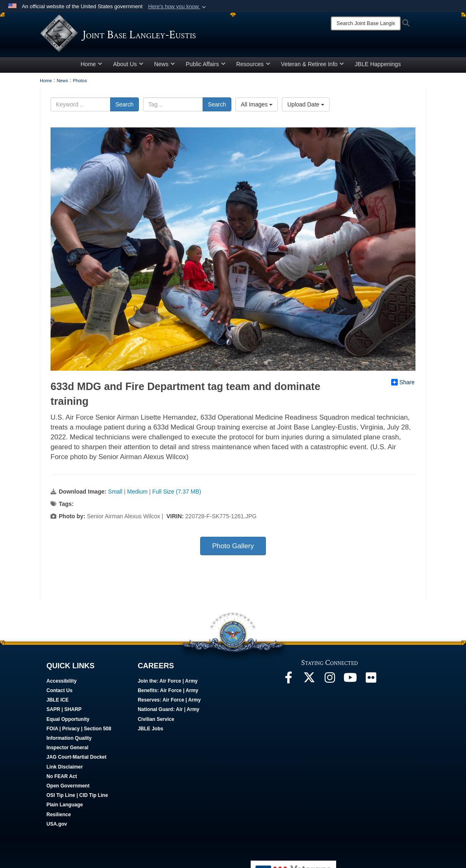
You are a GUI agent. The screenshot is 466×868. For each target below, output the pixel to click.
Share (403, 385)
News (165, 67)
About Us (128, 67)
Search (125, 107)
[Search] (366, 23)
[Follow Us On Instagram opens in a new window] (330, 683)
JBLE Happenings (378, 67)
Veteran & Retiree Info (313, 67)
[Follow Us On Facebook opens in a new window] (288, 683)
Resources (253, 67)
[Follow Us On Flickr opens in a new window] (371, 683)
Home (91, 67)
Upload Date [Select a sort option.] (306, 107)
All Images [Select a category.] (257, 107)
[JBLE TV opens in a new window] (350, 683)
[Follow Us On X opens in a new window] (309, 683)
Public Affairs (206, 67)
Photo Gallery (233, 549)
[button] (178, 7)
